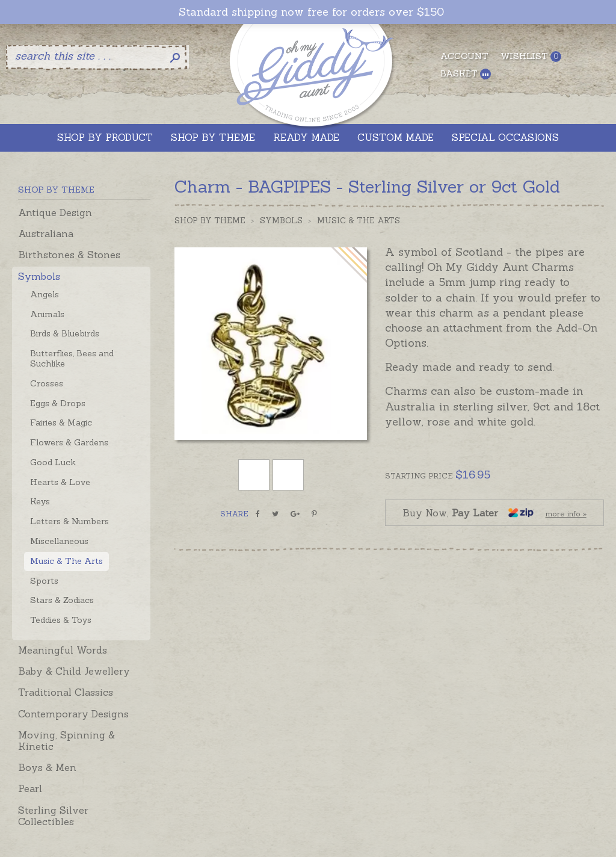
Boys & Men (47, 767)
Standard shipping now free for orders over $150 (311, 12)
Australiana (46, 234)
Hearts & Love (60, 482)
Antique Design (55, 212)
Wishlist (531, 56)
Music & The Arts (66, 561)
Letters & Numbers (69, 521)
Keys (40, 501)
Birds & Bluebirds (65, 333)
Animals (47, 314)
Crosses (47, 383)
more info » (566, 514)
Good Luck (53, 462)
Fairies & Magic (61, 422)
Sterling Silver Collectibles (53, 816)
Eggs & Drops (58, 403)
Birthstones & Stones (69, 255)
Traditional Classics (66, 692)
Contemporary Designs (73, 714)
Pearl (30, 788)
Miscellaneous (59, 541)
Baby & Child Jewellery (74, 671)
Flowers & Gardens (69, 442)
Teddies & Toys (61, 620)
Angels (45, 294)
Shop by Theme (210, 221)
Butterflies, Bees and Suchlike (72, 358)
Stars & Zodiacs (62, 600)
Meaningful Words (63, 650)
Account (464, 56)
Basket (466, 74)
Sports (44, 581)
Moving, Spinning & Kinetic (66, 741)
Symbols (39, 276)
